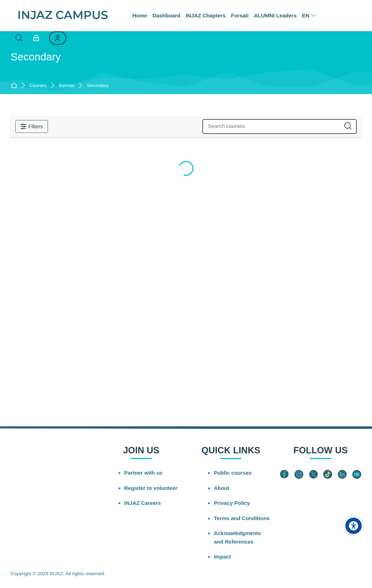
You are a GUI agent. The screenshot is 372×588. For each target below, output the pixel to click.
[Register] (58, 38)
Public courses (233, 473)
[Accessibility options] (354, 526)
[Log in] (36, 38)
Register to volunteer (151, 488)
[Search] (19, 38)
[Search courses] (348, 126)
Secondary (98, 86)
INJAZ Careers (143, 503)
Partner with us (143, 473)
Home (15, 86)
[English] (309, 16)
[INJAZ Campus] (63, 16)
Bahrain (67, 86)
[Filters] (32, 126)
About (221, 488)
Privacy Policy (232, 503)
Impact (222, 557)
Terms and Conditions (242, 518)
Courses (38, 86)
